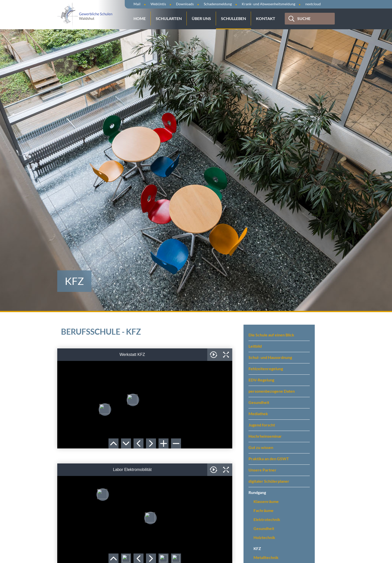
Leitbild (255, 346)
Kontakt (266, 18)
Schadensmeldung (218, 4)
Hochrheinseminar (265, 436)
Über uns (201, 18)
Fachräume (263, 510)
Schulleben (233, 18)
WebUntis (158, 4)
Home (140, 18)
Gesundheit (259, 402)
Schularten (169, 18)
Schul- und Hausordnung (270, 357)
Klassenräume (266, 501)
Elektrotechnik (267, 519)
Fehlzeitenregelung (266, 369)
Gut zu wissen (261, 447)
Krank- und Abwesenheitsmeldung (268, 4)
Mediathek (258, 414)
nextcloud (313, 4)
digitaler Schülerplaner (269, 481)
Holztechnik (264, 537)
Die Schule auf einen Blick (271, 335)
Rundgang (257, 492)
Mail (137, 4)
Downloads (185, 4)
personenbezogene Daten (272, 391)
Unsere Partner (262, 470)
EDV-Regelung (261, 380)
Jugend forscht (262, 425)
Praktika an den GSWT (269, 459)
